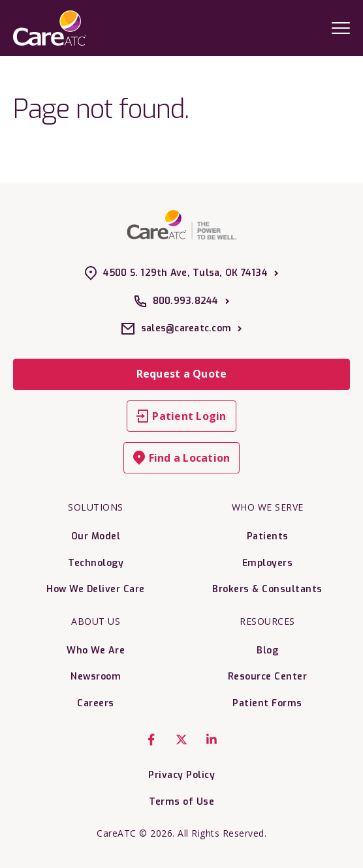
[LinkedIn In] (212, 740)
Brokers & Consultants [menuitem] (267, 589)
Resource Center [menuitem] (268, 677)
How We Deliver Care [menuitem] (96, 589)
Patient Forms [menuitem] (267, 703)
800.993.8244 (182, 301)
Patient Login (181, 416)
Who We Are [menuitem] (96, 651)
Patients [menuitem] (268, 536)
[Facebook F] (151, 740)
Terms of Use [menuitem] (181, 802)
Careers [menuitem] (96, 703)
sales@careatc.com (181, 329)
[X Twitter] (181, 740)
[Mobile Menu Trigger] (341, 27)
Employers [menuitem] (268, 563)
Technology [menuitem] (96, 563)
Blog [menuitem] (267, 651)
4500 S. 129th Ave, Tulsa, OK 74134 (181, 273)
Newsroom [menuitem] (96, 677)
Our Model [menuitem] (96, 536)
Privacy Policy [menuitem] (181, 775)
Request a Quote (182, 374)
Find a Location (182, 458)
